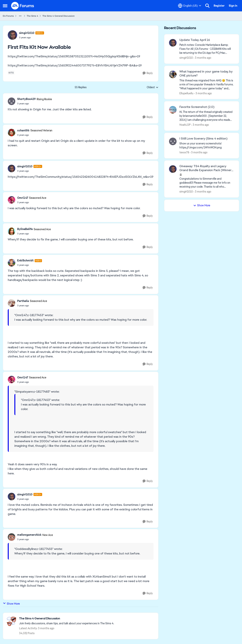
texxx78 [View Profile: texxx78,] (184, 152)
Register (219, 6)
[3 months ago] (202, 58)
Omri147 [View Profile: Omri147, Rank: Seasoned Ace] (23, 198)
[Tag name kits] (11, 73)
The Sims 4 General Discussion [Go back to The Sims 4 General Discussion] (59, 16)
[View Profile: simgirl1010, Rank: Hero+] (12, 35)
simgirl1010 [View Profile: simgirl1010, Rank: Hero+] (27, 33)
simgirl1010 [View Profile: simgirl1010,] (186, 58)
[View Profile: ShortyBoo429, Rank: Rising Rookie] (12, 101)
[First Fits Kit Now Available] (35, 104)
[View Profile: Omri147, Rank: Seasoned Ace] (12, 200)
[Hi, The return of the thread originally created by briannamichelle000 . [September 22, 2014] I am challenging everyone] (207, 116)
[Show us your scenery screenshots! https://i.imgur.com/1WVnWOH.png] (207, 146)
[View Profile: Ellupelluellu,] (173, 74)
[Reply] (148, 73)
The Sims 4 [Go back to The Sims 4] (32, 16)
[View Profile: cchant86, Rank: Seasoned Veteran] (12, 133)
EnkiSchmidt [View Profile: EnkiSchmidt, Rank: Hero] (25, 260)
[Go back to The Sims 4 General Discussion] (67, 619)
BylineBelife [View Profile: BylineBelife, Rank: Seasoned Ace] (25, 229)
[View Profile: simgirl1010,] (173, 43)
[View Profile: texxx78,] (173, 141)
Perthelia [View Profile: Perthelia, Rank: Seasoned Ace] (23, 301)
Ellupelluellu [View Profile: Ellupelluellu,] (186, 93)
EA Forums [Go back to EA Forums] (8, 16)
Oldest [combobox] (153, 87)
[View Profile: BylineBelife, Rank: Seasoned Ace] (12, 231)
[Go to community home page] (23, 6)
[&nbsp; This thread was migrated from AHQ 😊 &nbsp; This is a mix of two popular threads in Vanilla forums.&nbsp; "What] (207, 84)
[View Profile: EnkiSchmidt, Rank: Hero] (12, 263)
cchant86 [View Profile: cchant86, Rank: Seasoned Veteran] (23, 130)
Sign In (233, 6)
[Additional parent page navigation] (20, 16)
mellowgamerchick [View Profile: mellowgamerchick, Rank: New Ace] (29, 535)
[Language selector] (190, 6)
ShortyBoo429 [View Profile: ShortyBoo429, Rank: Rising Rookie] (26, 99)
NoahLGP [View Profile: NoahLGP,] (185, 125)
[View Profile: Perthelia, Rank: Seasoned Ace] (12, 303)
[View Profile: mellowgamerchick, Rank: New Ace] (12, 537)
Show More (11, 604)
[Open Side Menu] (5, 6)
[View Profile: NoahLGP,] (173, 110)
